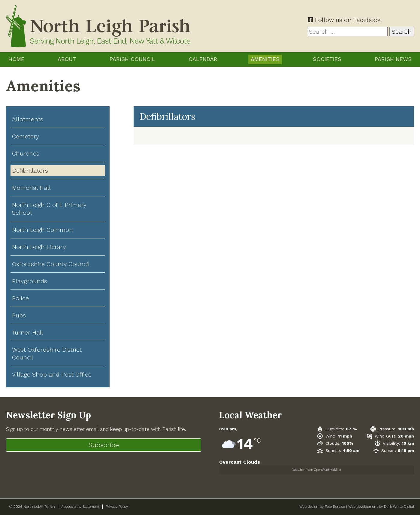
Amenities (265, 59)
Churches (26, 153)
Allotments (28, 119)
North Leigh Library (39, 247)
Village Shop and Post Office (52, 374)
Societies (327, 59)
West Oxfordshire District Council (47, 353)
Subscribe (104, 445)
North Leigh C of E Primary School (49, 209)
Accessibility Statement (80, 507)
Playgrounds (30, 281)
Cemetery (26, 136)
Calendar (203, 59)
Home (16, 59)
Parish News (393, 59)
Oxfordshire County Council (51, 264)
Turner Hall (28, 332)
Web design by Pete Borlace (322, 507)
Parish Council (132, 59)
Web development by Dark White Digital (381, 507)
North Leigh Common (42, 230)
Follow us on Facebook (344, 20)
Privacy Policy (117, 507)
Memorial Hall (31, 188)
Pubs (19, 315)
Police (20, 298)
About (67, 59)
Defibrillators (30, 171)
